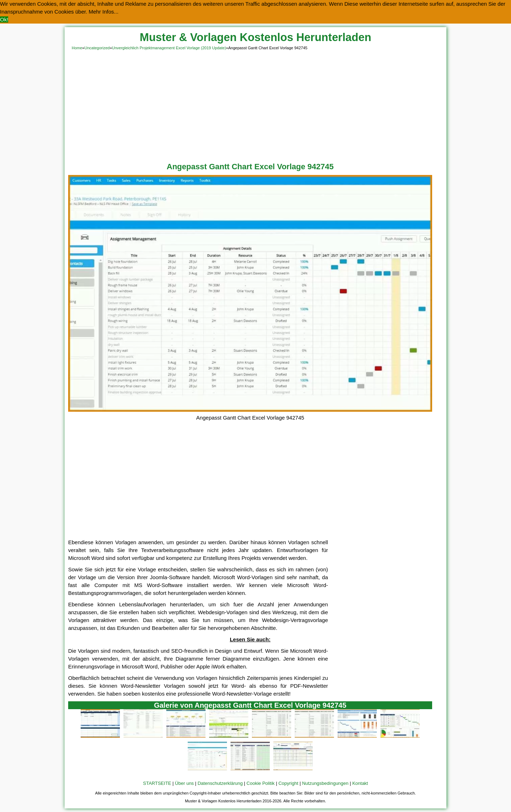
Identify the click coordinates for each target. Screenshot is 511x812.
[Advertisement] (255, 105)
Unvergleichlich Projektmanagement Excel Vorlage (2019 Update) (169, 48)
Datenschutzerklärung (220, 783)
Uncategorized (97, 48)
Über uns (184, 783)
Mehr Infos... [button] (104, 12)
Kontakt (360, 783)
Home (77, 48)
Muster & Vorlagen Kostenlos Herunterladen (256, 37)
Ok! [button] (4, 19)
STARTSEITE (157, 783)
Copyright (288, 783)
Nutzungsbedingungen (325, 783)
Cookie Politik (261, 783)
